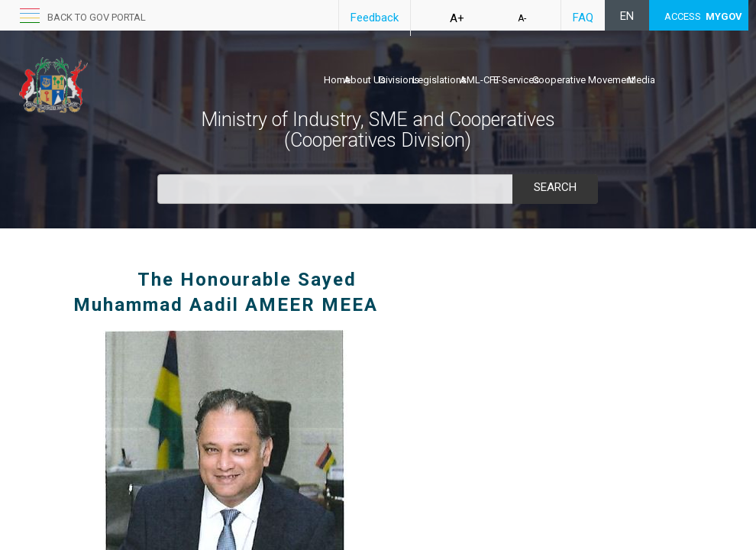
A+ (457, 18)
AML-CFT (480, 80)
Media (641, 80)
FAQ (583, 18)
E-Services (516, 80)
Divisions (399, 80)
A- (522, 18)
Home (337, 80)
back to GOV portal (97, 17)
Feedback (375, 18)
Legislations (439, 80)
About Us (365, 80)
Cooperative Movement (583, 80)
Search (555, 187)
